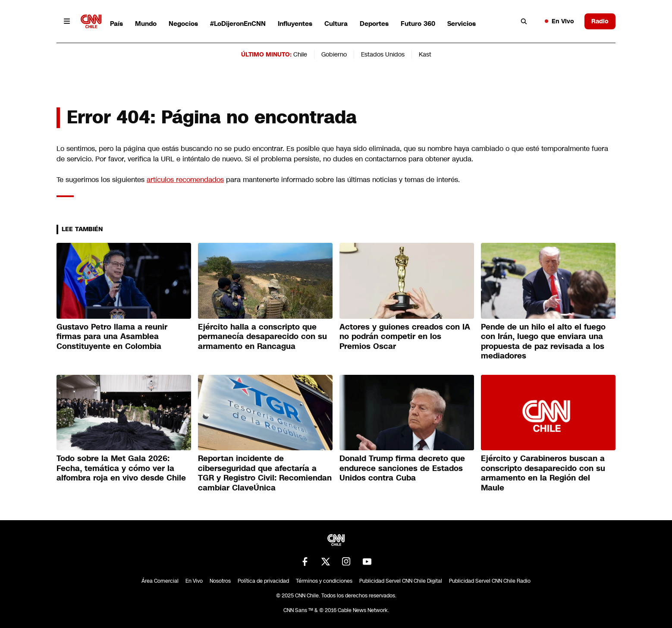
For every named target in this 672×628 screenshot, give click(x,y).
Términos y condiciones (324, 581)
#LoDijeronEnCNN (238, 24)
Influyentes (295, 24)
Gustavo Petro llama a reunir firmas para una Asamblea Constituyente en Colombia (112, 337)
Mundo (146, 24)
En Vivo (559, 21)
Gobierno (334, 54)
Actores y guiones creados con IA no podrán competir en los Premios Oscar (405, 337)
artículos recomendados (185, 180)
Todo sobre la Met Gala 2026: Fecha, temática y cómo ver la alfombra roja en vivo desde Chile (121, 468)
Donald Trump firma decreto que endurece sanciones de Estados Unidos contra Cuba (402, 468)
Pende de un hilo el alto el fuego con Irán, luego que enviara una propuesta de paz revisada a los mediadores (543, 342)
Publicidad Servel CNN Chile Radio (490, 581)
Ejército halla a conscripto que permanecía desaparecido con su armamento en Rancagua (262, 337)
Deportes (374, 24)
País (116, 24)
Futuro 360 (418, 24)
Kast (425, 54)
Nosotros (220, 581)
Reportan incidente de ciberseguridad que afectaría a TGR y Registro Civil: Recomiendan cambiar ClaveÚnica (265, 473)
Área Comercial (160, 581)
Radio (600, 21)
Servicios (462, 24)
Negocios (183, 24)
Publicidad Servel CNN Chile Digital (401, 581)
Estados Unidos (383, 54)
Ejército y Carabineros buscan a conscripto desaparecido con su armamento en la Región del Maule (543, 473)
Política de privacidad (263, 581)
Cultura (336, 24)
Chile (300, 54)
